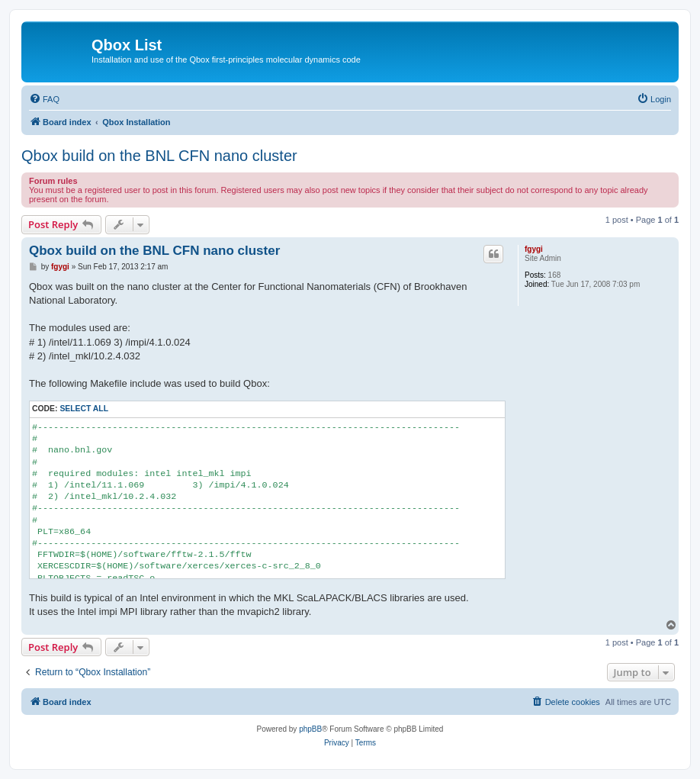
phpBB (310, 729)
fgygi (534, 249)
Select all (84, 409)
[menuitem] (44, 99)
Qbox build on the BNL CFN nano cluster (159, 156)
